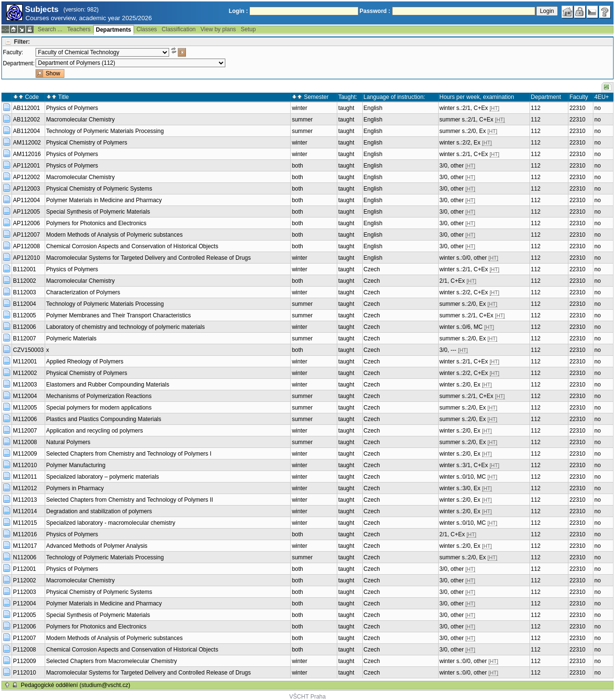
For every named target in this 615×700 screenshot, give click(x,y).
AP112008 (26, 246)
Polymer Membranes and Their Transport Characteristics (118, 315)
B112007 (25, 338)
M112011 (25, 477)
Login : (238, 11)
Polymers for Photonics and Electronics (96, 223)
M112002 (25, 373)
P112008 (25, 650)
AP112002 (26, 177)
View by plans (218, 29)
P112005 (25, 615)
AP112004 (26, 200)
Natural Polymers (68, 442)
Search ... (50, 29)
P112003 (25, 592)
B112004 (25, 304)
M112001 (25, 362)
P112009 (25, 661)
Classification (179, 29)
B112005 (25, 315)
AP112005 (26, 212)
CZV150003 (28, 350)
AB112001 (26, 108)
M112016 (25, 534)
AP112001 (26, 166)
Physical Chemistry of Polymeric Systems (99, 189)
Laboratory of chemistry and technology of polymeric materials (125, 327)
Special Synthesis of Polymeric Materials (98, 212)
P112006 (25, 627)
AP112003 (26, 189)
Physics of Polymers (72, 108)
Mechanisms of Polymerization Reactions (99, 396)
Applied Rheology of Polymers (85, 362)
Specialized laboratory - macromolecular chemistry (111, 523)
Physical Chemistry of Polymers (87, 143)
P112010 (25, 673)
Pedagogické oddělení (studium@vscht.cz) (75, 685)
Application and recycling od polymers (94, 431)
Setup (248, 29)
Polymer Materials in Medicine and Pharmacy (104, 200)
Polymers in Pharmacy (75, 488)
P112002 (25, 580)
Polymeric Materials (71, 338)
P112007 (25, 638)
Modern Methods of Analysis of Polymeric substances (114, 235)
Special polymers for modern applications (99, 408)
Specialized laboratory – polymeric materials (103, 477)
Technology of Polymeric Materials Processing (105, 131)
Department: (19, 63)
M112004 (25, 396)
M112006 (25, 419)
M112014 (25, 511)
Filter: (22, 42)
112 (536, 108)
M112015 (25, 523)
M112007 (25, 431)
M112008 (25, 442)
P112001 (25, 569)
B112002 (25, 281)
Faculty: (13, 52)
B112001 (25, 269)
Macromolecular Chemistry (80, 120)
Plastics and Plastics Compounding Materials (104, 419)
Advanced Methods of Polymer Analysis (97, 546)
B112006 (25, 327)
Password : (375, 11)
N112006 (25, 557)
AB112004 (26, 131)
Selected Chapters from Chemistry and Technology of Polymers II (129, 500)
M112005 (25, 408)
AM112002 (27, 143)
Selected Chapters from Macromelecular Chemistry (111, 661)
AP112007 (26, 235)
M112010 (25, 465)
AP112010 (26, 258)
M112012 (25, 488)
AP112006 (26, 223)
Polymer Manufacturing (76, 465)
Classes (147, 29)
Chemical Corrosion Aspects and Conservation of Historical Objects (132, 246)
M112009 (25, 454)
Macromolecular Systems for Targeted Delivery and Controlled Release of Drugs (148, 258)
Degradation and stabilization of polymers (99, 511)
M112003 (25, 385)
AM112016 (27, 154)
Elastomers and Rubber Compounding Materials (108, 385)
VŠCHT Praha (307, 697)
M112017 (25, 546)
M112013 (25, 500)
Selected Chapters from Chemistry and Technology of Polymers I (129, 454)
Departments (114, 30)
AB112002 (26, 120)
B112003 (25, 292)
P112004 (25, 603)
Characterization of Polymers (83, 292)
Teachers (79, 29)
